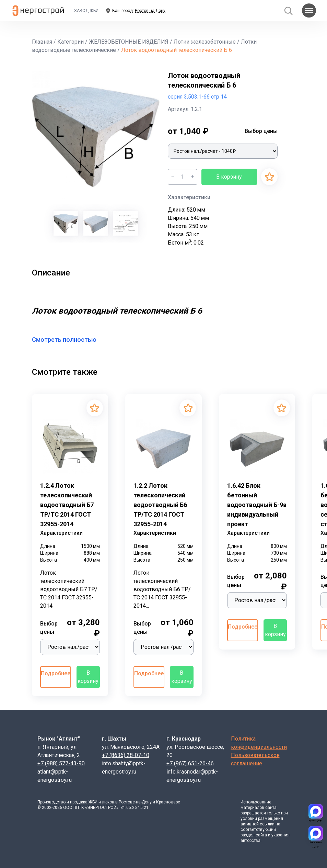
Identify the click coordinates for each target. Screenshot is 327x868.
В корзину (229, 177)
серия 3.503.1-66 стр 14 (197, 97)
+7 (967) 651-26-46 (190, 763)
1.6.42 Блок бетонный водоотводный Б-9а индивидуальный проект (257, 505)
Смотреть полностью (68, 340)
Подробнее (56, 673)
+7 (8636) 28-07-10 (126, 755)
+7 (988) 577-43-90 (61, 763)
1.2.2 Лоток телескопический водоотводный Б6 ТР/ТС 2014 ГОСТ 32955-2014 (160, 505)
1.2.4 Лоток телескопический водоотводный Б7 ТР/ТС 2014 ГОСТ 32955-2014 (67, 505)
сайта (271, 808)
